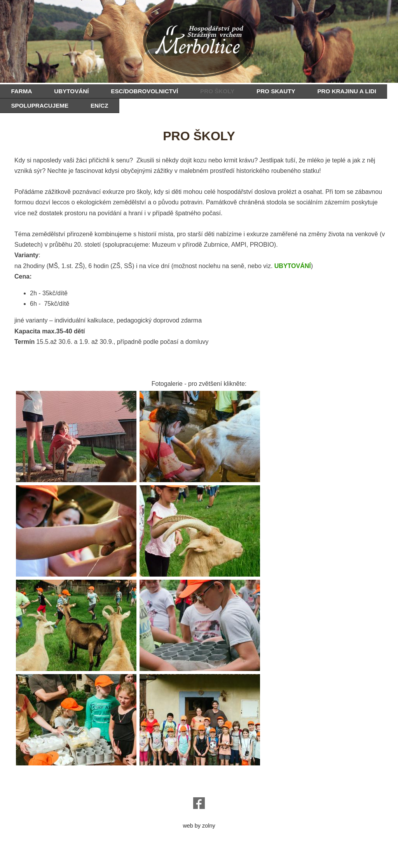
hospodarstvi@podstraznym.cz (199, 782)
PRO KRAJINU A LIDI (347, 91)
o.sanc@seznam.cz (199, 788)
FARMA (21, 91)
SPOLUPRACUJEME (40, 105)
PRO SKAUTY (276, 91)
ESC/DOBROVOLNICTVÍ (144, 91)
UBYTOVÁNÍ (71, 91)
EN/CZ (99, 105)
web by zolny (199, 826)
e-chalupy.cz (199, 819)
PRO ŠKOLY (217, 91)
